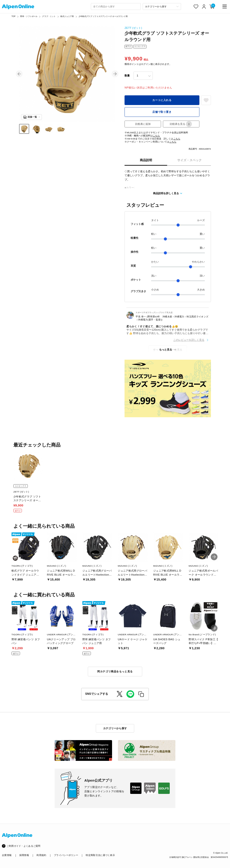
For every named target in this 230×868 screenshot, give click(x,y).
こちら (156, 136)
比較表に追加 (143, 124)
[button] (19, 74)
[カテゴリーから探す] (162, 6)
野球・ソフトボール (29, 16)
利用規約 (41, 855)
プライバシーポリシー (66, 855)
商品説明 (146, 160)
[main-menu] (225, 6)
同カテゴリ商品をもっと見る (115, 671)
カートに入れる (162, 100)
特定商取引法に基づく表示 (100, 855)
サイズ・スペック (190, 160)
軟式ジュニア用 (67, 16)
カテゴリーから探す (115, 728)
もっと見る (166, 350)
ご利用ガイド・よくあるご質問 (24, 846)
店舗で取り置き (162, 112)
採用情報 (24, 855)
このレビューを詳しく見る (189, 340)
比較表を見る (181, 124)
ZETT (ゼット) (133, 28)
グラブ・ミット (49, 16)
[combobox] (116, 6)
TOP (14, 16)
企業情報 (7, 855)
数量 (127, 76)
